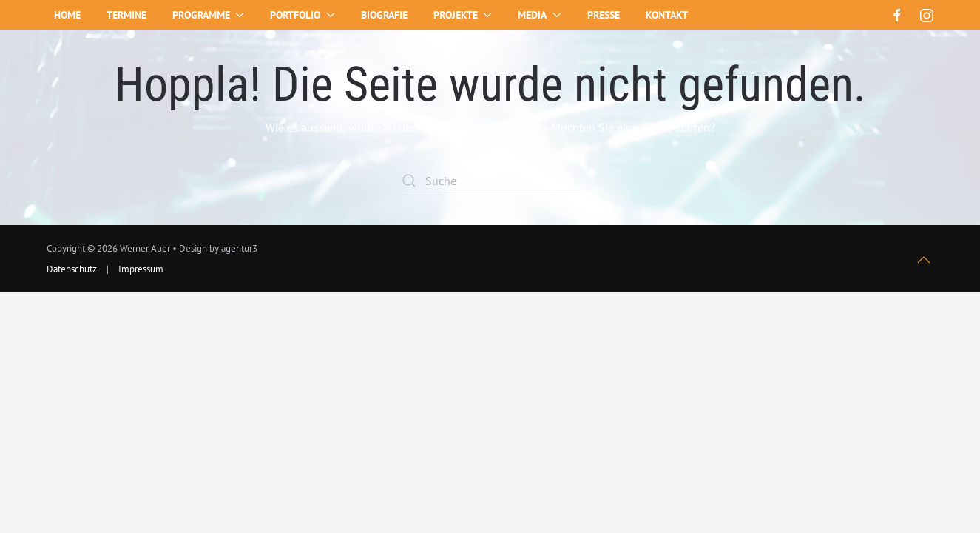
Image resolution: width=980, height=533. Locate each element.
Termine (126, 15)
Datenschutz (72, 269)
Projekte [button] (463, 15)
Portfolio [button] (303, 15)
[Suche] (490, 181)
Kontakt (667, 15)
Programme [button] (209, 15)
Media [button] (540, 15)
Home (67, 15)
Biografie (384, 15)
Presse (604, 15)
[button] (924, 260)
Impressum (141, 269)
